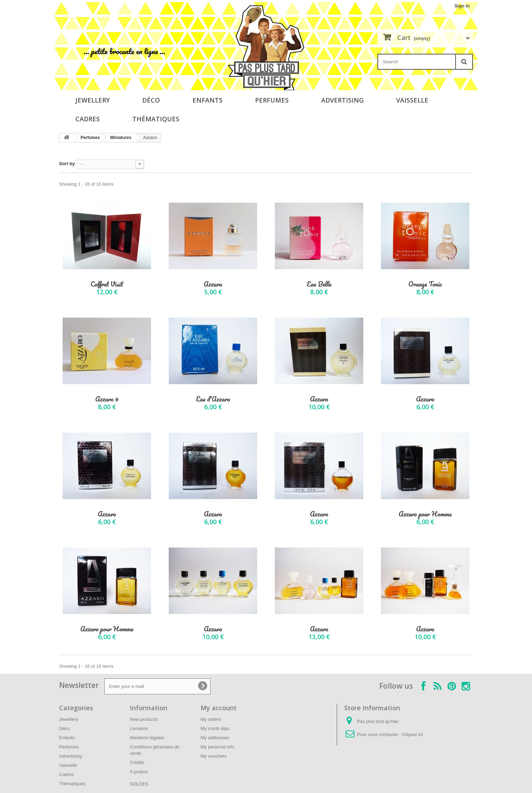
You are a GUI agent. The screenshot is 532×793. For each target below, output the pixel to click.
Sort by (67, 164)
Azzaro (319, 399)
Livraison (139, 728)
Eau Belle (319, 284)
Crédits (137, 762)
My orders (211, 719)
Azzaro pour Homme (425, 514)
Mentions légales (147, 738)
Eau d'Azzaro (213, 399)
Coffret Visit (107, 284)
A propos (139, 772)
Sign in (462, 6)
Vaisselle (412, 100)
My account (219, 708)
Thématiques (156, 119)
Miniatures (121, 138)
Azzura (213, 284)
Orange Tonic (425, 284)
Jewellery (92, 100)
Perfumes (272, 100)
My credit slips (215, 728)
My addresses (215, 738)
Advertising (342, 100)
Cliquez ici (412, 734)
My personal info (217, 747)
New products (144, 719)
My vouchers (214, 756)
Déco (151, 100)
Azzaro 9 (107, 399)
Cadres (88, 119)
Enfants (207, 100)
